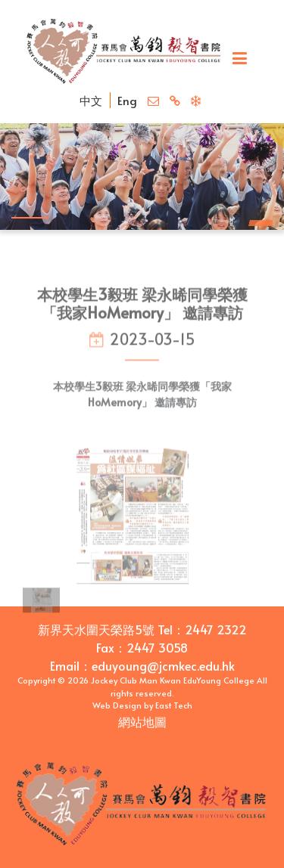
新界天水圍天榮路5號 (96, 629)
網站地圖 (142, 721)
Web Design (117, 705)
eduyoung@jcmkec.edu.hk (163, 665)
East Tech (174, 705)
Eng (127, 100)
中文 (91, 100)
